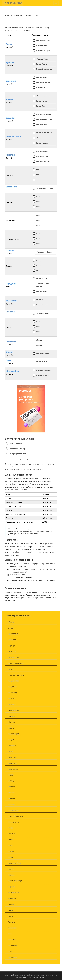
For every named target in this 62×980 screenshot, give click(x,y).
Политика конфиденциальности (34, 978)
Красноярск (13, 769)
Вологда (12, 698)
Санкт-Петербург (15, 881)
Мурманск (12, 798)
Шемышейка (12, 371)
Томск (11, 916)
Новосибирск (14, 822)
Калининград (14, 734)
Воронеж (12, 704)
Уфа (10, 934)
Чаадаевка (11, 341)
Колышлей (11, 301)
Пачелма (10, 312)
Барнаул (12, 646)
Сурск (9, 360)
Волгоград (13, 693)
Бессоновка (11, 187)
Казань (11, 728)
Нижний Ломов (14, 136)
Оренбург (12, 834)
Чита (10, 951)
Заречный (11, 81)
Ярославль (13, 957)
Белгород (12, 651)
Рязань (11, 869)
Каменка (10, 100)
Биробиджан (14, 657)
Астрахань (13, 640)
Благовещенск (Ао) (16, 663)
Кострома (12, 757)
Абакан (11, 628)
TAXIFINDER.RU (13, 3)
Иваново (12, 716)
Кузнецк (10, 63)
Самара (11, 875)
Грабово (10, 251)
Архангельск (13, 634)
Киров (11, 751)
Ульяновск (13, 928)
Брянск (11, 669)
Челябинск (13, 945)
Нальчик (12, 804)
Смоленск (12, 898)
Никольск (11, 155)
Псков (11, 857)
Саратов (12, 887)
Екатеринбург (14, 710)
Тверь (11, 910)
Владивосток (14, 681)
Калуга (11, 740)
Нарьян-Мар (13, 810)
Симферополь (14, 893)
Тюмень (12, 922)
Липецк (11, 781)
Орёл (10, 840)
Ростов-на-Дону (15, 863)
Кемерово (12, 745)
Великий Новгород (16, 675)
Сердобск (10, 118)
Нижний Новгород (16, 816)
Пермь (11, 851)
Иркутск (12, 722)
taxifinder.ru (15, 975)
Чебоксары (13, 940)
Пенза (9, 44)
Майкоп (12, 787)
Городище (11, 284)
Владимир (13, 687)
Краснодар (13, 763)
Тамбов (11, 904)
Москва (11, 622)
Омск (10, 828)
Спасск (9, 352)
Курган (11, 775)
